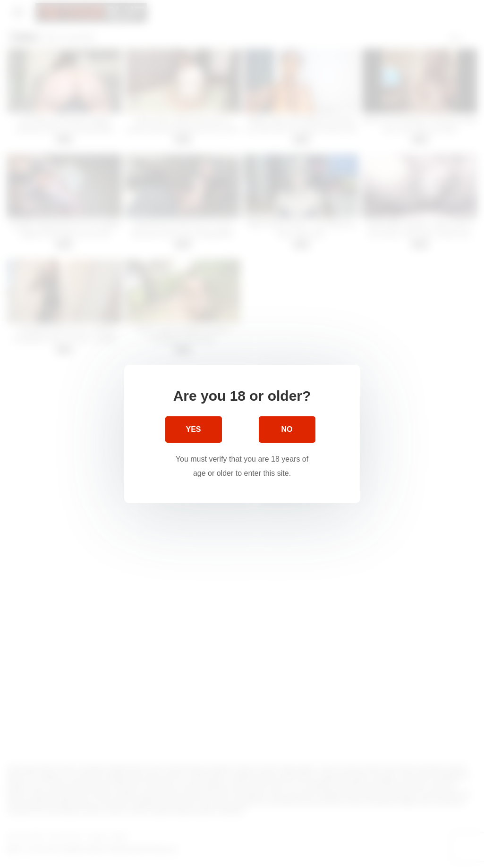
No (287, 429)
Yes (193, 429)
